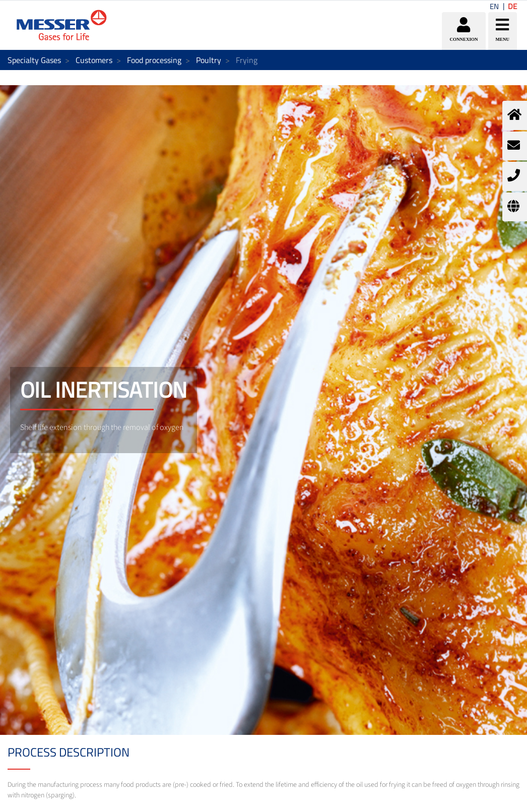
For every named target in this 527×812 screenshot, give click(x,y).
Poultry (209, 60)
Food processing (154, 60)
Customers (94, 60)
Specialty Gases (34, 60)
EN (494, 6)
